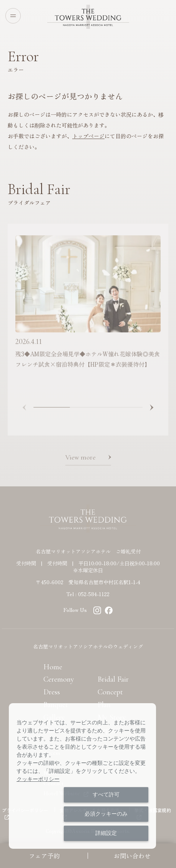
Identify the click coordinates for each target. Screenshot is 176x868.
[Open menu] (13, 16)
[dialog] (83, 776)
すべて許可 (106, 794)
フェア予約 (44, 856)
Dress (52, 692)
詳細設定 (106, 833)
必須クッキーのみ (106, 814)
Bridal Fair (113, 679)
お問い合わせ (132, 856)
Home (53, 667)
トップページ (88, 136)
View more (81, 460)
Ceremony (59, 679)
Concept (110, 692)
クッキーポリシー (38, 779)
